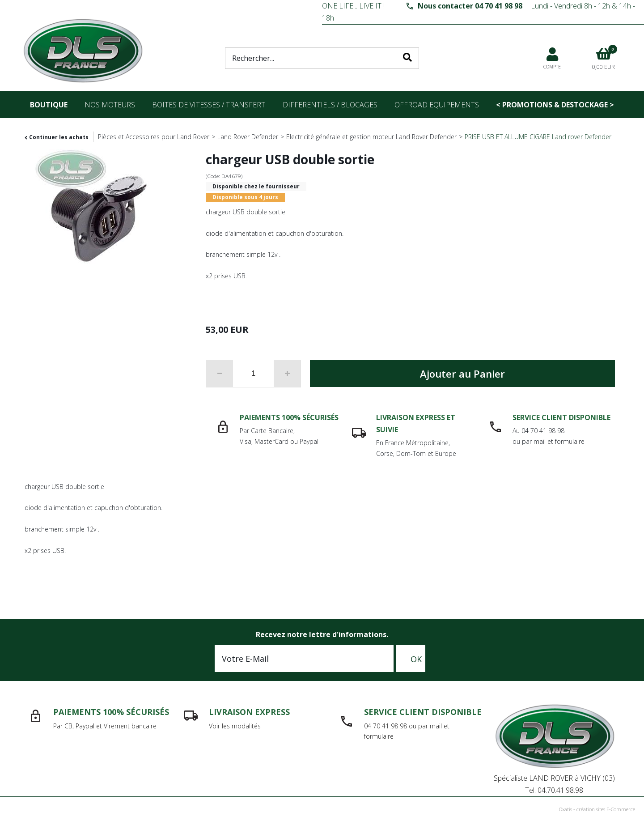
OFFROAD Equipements (437, 105)
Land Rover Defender (248, 137)
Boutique (49, 105)
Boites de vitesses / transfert (209, 105)
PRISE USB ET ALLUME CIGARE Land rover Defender (538, 137)
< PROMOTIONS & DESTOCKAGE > (555, 105)
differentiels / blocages (330, 105)
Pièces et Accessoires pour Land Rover (154, 137)
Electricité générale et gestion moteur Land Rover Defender (371, 137)
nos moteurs (110, 105)
